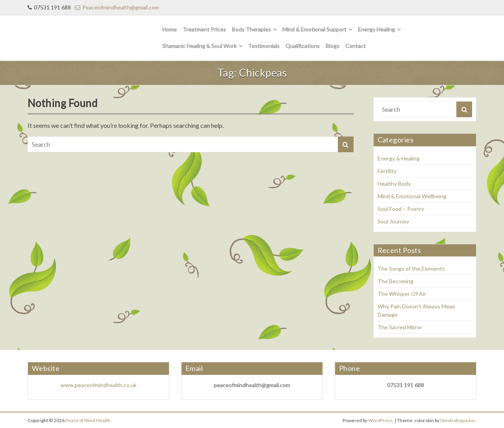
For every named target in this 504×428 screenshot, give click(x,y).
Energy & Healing (399, 158)
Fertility (387, 171)
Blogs (333, 46)
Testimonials (264, 46)
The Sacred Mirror (400, 327)
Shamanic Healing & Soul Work (199, 46)
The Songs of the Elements (411, 268)
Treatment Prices (204, 29)
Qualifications (303, 46)
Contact (356, 46)
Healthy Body (394, 184)
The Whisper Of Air (402, 294)
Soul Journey (393, 221)
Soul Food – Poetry (401, 209)
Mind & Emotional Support (314, 29)
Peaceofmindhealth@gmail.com (117, 7)
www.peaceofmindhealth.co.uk (99, 385)
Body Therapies (251, 29)
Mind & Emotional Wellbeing (412, 196)
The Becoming (396, 281)
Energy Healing (376, 29)
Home (170, 29)
